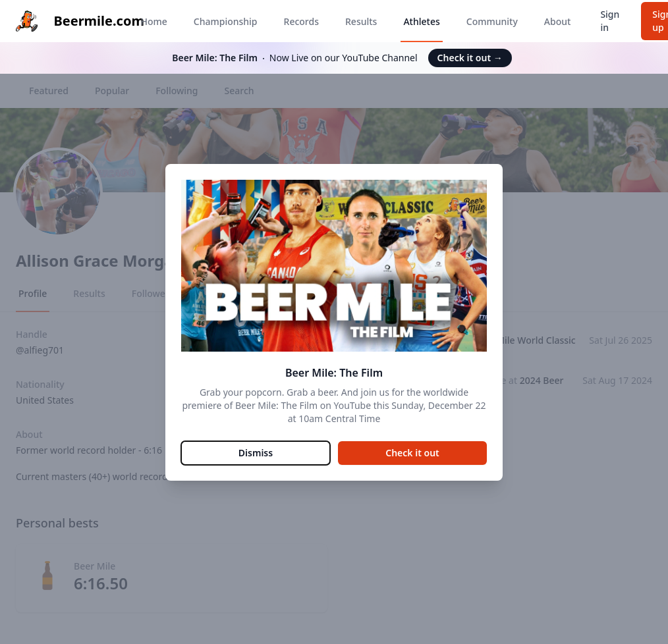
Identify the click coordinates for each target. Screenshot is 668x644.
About (558, 21)
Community (492, 21)
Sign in (610, 21)
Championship (226, 21)
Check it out (470, 58)
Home (153, 21)
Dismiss (256, 453)
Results (361, 21)
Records (301, 21)
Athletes (421, 21)
